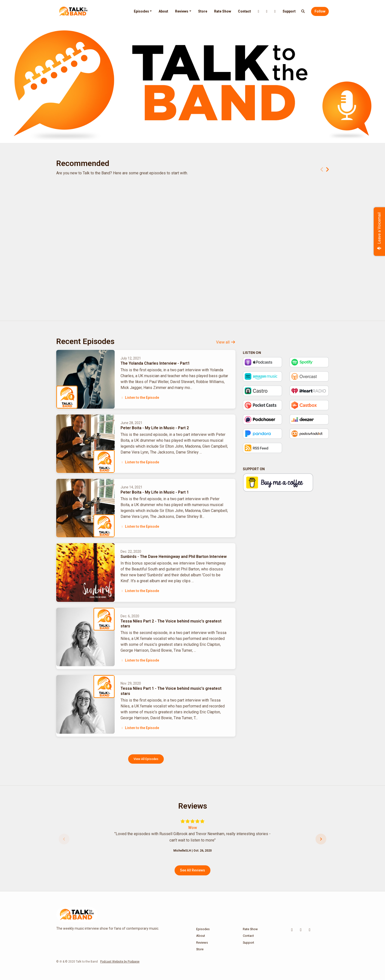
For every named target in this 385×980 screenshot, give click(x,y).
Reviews (182, 11)
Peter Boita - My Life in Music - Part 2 (155, 428)
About (163, 11)
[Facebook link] (275, 11)
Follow (320, 11)
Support (289, 11)
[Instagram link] (267, 11)
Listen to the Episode (140, 398)
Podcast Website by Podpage (120, 962)
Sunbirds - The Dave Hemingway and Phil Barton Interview (174, 557)
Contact (244, 11)
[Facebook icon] (310, 930)
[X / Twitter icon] (292, 930)
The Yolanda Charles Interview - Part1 (155, 363)
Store (203, 11)
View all (226, 342)
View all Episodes (146, 759)
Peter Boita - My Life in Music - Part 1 (155, 492)
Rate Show (223, 11)
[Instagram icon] (301, 930)
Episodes (141, 11)
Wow (192, 828)
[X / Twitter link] (259, 11)
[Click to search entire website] (303, 11)
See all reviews (192, 870)
